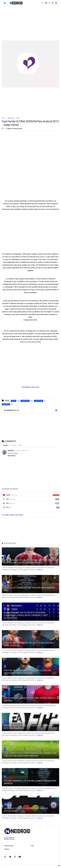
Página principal (9, 846)
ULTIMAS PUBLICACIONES (13, 515)
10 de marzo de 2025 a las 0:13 (22, 451)
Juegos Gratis (10, 118)
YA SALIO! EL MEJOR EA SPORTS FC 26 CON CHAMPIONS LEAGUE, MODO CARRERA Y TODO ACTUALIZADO (26, 615)
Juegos (18, 118)
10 (5, 804)
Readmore (40, 570)
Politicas (7, 849)
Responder (12, 456)
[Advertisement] (30, 23)
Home (3, 118)
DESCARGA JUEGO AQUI (30, 387)
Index (32, 846)
